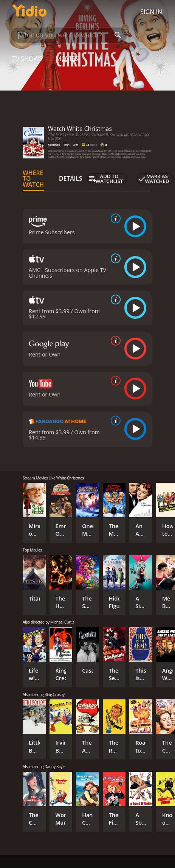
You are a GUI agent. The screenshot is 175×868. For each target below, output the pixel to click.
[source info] (114, 218)
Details (71, 178)
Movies (67, 58)
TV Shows (27, 58)
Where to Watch (33, 179)
